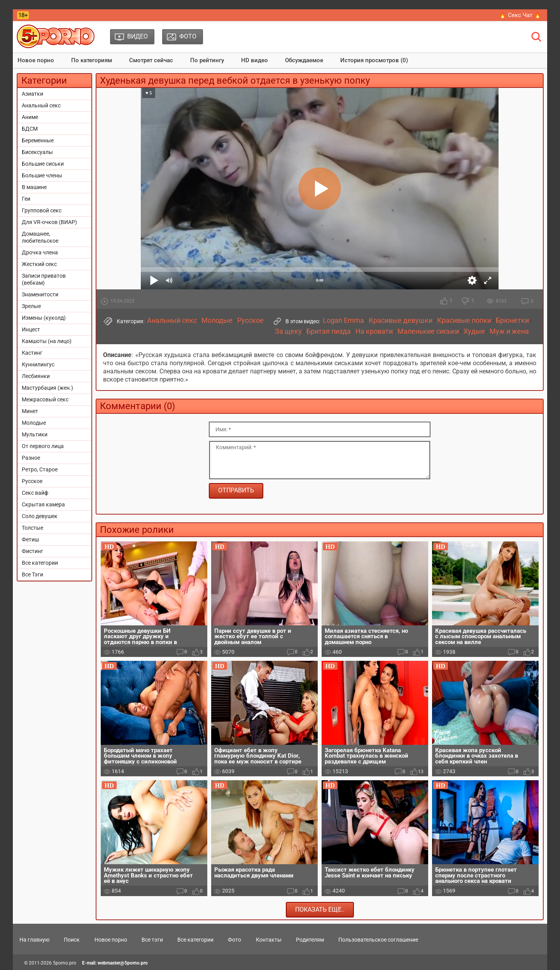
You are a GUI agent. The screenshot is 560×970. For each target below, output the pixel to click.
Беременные (38, 140)
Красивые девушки (401, 320)
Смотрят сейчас (151, 60)
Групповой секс (42, 210)
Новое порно (36, 60)
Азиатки (32, 94)
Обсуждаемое (304, 60)
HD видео (255, 60)
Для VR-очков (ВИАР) (49, 222)
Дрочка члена (40, 252)
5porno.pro (65, 963)
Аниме (30, 117)
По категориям (92, 60)
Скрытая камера (43, 504)
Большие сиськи (43, 164)
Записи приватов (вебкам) (44, 279)
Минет (30, 411)
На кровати (374, 331)
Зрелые (31, 306)
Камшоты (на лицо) (47, 341)
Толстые (32, 528)
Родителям (310, 940)
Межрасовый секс (45, 399)
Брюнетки (512, 320)
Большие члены (42, 175)
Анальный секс (41, 105)
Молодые (34, 423)
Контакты (269, 940)
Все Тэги (32, 574)
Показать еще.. (320, 910)
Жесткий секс (39, 264)
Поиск (72, 940)
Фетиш (30, 539)
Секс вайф (35, 493)
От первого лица (43, 446)
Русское (32, 481)
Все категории (40, 563)
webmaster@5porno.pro (123, 963)
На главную (34, 940)
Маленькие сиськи (428, 331)
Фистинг (32, 551)
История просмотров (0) (374, 60)
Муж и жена (509, 331)
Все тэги (152, 940)
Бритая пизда (329, 331)
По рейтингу (207, 60)
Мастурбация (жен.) (47, 388)
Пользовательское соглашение (378, 940)
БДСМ (30, 129)
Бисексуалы (37, 152)
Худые (474, 331)
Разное (31, 458)
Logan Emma (343, 320)
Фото (234, 940)
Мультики (35, 434)
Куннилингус (38, 364)
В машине (34, 187)
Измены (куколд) (44, 318)
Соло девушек (40, 516)
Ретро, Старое (40, 469)
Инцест (31, 329)
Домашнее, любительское (40, 237)
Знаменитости (40, 294)
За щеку (288, 331)
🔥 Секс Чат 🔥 (520, 15)
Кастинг (32, 353)
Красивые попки (464, 320)
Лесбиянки (36, 376)
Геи (26, 199)
